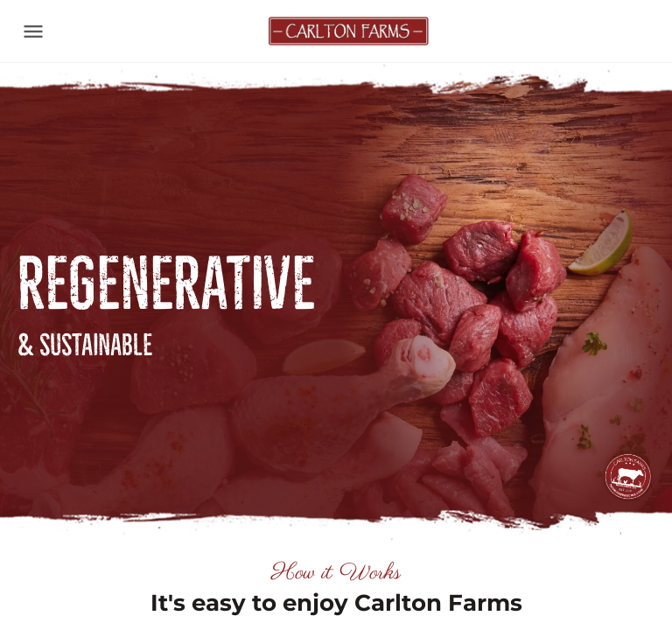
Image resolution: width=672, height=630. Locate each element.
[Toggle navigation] (33, 31)
